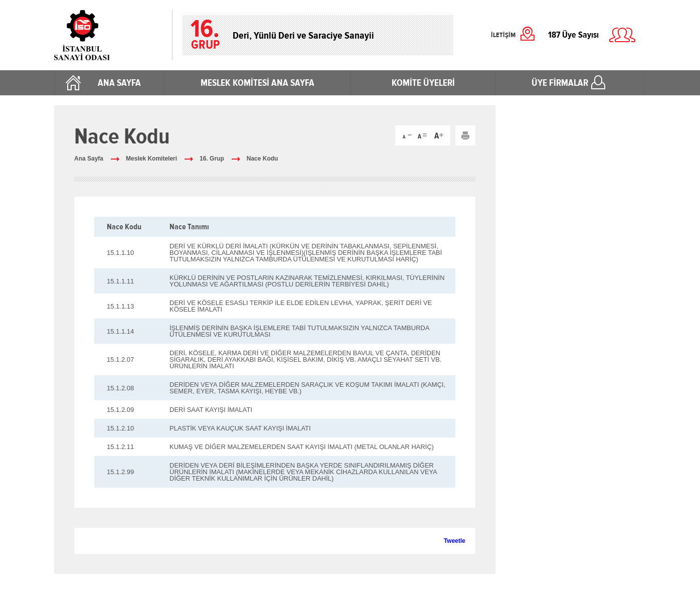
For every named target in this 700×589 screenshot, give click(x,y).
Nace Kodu (262, 159)
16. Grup (212, 159)
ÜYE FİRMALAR (560, 83)
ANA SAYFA (119, 83)
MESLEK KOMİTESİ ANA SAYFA (257, 83)
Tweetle (455, 541)
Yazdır (465, 135)
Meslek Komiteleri (151, 159)
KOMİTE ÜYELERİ (423, 83)
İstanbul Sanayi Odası (108, 35)
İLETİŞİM (503, 35)
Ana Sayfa (89, 159)
